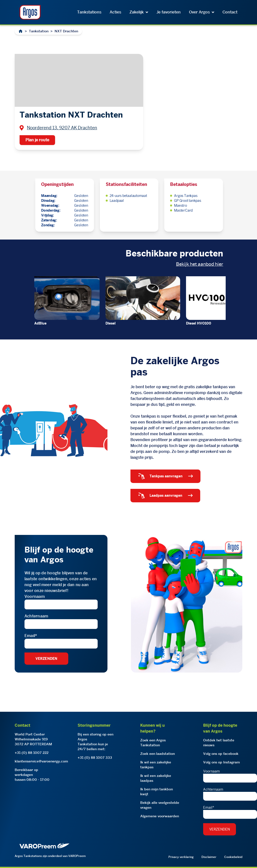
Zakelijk (139, 12)
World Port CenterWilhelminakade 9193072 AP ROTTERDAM (33, 739)
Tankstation (39, 31)
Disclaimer (209, 857)
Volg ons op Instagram (222, 762)
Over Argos (202, 12)
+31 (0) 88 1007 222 (32, 753)
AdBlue (40, 323)
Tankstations (89, 12)
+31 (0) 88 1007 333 (95, 758)
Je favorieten (169, 12)
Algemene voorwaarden (160, 816)
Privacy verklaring (181, 857)
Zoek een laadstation (158, 754)
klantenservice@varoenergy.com (41, 761)
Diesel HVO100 (199, 323)
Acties (115, 12)
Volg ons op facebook (221, 754)
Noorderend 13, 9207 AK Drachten (62, 128)
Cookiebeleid (233, 857)
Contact (230, 12)
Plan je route (37, 140)
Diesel (111, 323)
